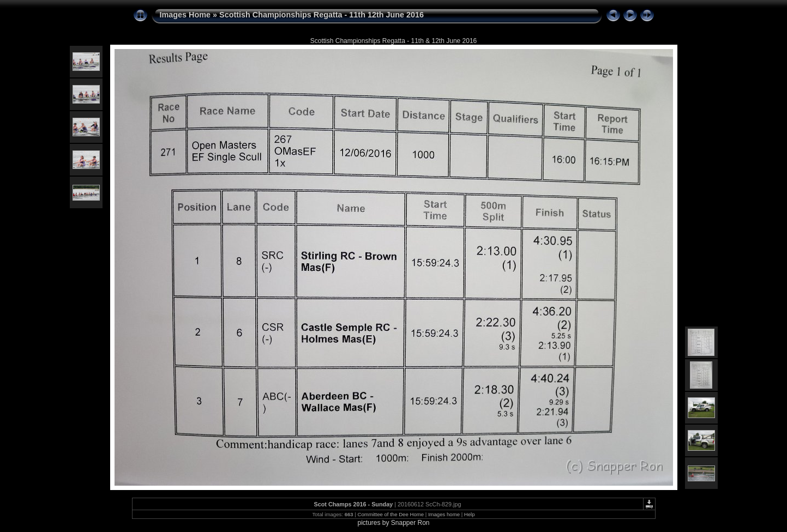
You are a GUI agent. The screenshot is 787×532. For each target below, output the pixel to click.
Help (470, 514)
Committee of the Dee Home (391, 514)
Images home (444, 514)
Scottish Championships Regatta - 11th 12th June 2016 (322, 15)
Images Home (185, 15)
